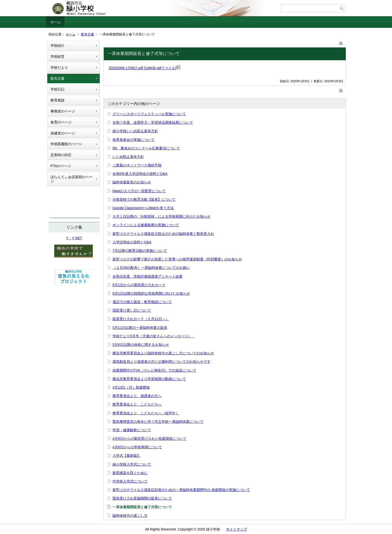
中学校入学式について (130, 481)
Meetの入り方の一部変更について (139, 191)
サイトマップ (236, 529)
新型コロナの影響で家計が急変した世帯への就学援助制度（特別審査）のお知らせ (177, 259)
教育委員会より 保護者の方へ (137, 396)
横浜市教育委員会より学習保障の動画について (149, 379)
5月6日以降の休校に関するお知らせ (141, 345)
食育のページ (61, 122)
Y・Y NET (74, 238)
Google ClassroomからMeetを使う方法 (143, 208)
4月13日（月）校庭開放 (131, 387)
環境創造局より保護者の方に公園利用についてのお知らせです (161, 362)
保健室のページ (63, 133)
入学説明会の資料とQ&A (132, 242)
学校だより (59, 67)
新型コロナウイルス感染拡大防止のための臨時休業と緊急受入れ (163, 234)
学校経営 (57, 56)
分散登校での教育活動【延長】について (144, 199)
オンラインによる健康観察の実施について (146, 225)
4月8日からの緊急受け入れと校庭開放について (149, 439)
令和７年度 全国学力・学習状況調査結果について (153, 122)
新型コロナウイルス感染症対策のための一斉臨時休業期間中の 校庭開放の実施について (181, 490)
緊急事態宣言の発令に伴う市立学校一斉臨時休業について (158, 422)
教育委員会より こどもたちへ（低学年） (146, 413)
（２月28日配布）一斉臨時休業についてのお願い (151, 268)
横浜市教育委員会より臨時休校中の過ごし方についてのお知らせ (163, 353)
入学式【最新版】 (126, 456)
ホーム (55, 22)
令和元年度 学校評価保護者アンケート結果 (147, 276)
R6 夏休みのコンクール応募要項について (146, 148)
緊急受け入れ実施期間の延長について (142, 498)
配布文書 (87, 34)
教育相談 (57, 100)
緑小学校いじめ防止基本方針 (135, 131)
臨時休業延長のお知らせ (132, 182)
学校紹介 (57, 45)
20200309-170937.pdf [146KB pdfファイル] (144, 68)
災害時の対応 (61, 155)
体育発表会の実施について (133, 140)
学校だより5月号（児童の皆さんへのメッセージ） (154, 336)
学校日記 (57, 89)
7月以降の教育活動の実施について (140, 251)
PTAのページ (61, 166)
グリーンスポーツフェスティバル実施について (149, 114)
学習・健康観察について (132, 430)
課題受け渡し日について (132, 310)
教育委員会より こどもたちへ (137, 404)
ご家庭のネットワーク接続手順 (137, 165)
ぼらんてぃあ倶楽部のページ (71, 179)
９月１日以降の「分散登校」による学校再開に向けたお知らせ (161, 216)
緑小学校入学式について (132, 464)
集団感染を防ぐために (130, 473)
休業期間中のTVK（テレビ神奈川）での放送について (154, 370)
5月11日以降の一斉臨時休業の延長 (140, 328)
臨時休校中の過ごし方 (130, 516)
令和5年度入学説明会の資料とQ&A (140, 174)
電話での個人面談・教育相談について (142, 302)
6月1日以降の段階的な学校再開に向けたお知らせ (151, 293)
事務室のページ (63, 111)
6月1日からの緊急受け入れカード (139, 285)
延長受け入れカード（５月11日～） (141, 319)
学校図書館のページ (66, 144)
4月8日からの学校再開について (137, 447)
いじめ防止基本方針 (128, 157)
